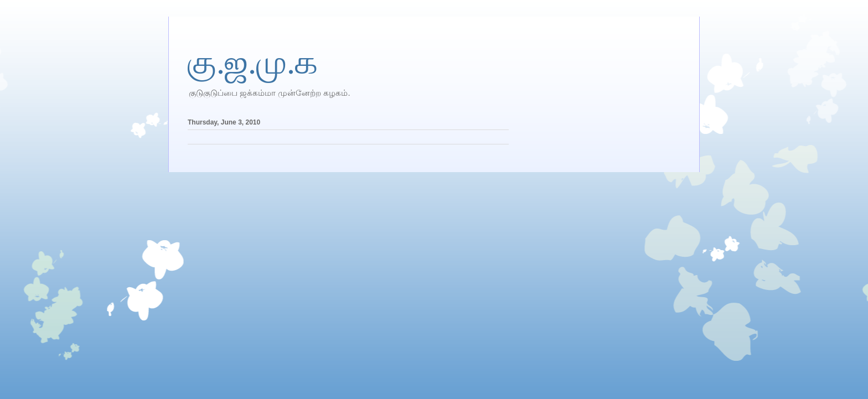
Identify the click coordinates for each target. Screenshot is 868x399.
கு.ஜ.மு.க (253, 63)
